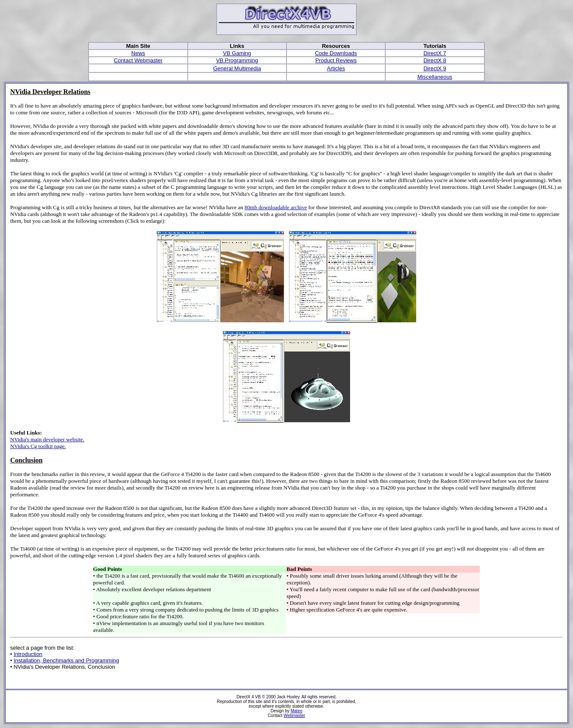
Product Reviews (336, 60)
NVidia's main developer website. (47, 439)
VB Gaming (237, 53)
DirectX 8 (435, 60)
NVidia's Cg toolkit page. (38, 446)
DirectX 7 (435, 53)
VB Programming (237, 60)
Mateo (297, 711)
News (138, 53)
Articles (336, 68)
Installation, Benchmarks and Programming (66, 660)
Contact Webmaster (138, 60)
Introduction (28, 654)
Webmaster (294, 716)
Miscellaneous (435, 77)
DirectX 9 (435, 68)
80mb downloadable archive (276, 207)
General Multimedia (237, 68)
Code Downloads (336, 53)
